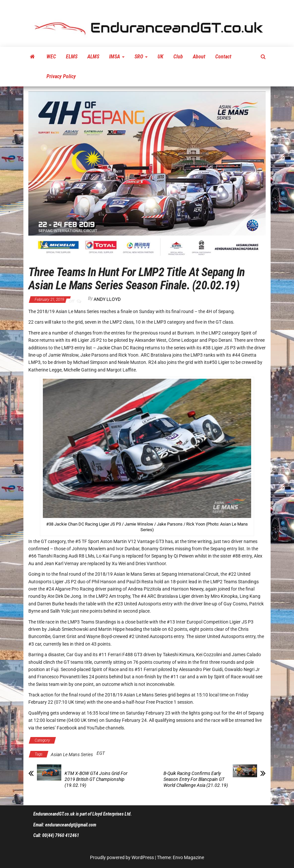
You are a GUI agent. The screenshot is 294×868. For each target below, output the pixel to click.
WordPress (143, 857)
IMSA (117, 57)
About (199, 57)
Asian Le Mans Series (83, 740)
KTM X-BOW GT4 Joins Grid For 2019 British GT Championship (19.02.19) (96, 779)
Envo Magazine (188, 857)
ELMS (72, 57)
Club (178, 57)
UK (161, 57)
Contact (223, 57)
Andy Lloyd (107, 299)
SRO (141, 57)
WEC (51, 57)
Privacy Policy (61, 76)
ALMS (93, 57)
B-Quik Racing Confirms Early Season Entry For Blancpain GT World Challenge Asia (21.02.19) (196, 779)
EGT (101, 753)
